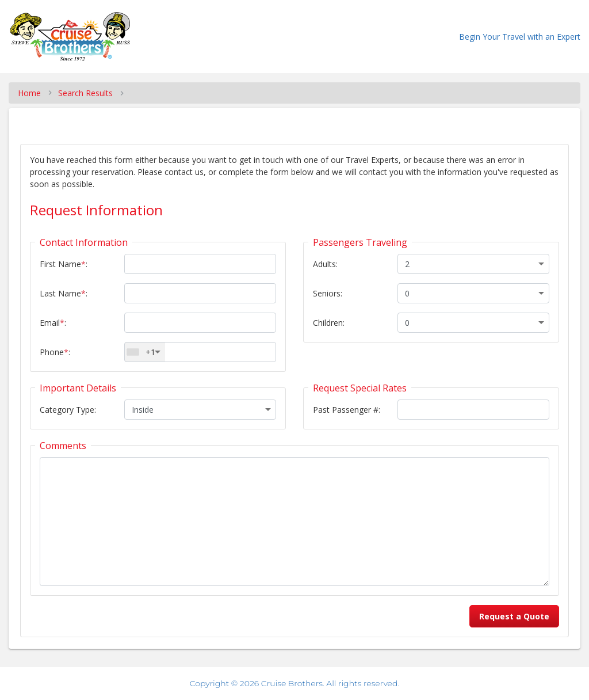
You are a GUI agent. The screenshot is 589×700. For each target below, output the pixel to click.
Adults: (325, 264)
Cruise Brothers (292, 683)
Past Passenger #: (347, 410)
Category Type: (68, 410)
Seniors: (328, 293)
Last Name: (64, 293)
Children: (329, 323)
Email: (53, 323)
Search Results (85, 93)
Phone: (55, 352)
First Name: (64, 264)
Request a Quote (514, 616)
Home (29, 93)
